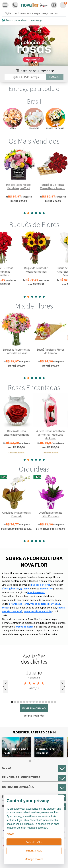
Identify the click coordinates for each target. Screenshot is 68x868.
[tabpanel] (17, 178)
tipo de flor (46, 589)
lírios (5, 589)
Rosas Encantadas (34, 388)
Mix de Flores (34, 306)
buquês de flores (41, 585)
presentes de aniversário (38, 611)
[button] (54, 5)
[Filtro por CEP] (25, 77)
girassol (25, 589)
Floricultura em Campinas (46, 751)
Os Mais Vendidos (34, 141)
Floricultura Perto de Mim (34, 732)
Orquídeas (34, 469)
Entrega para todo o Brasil (34, 95)
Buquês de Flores (34, 225)
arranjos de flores (19, 604)
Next (63, 687)
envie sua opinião (34, 708)
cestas (6, 608)
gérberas (14, 589)
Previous (5, 687)
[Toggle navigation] (5, 5)
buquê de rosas (36, 592)
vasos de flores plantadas (45, 604)
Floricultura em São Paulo (16, 751)
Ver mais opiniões (34, 716)
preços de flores (24, 627)
